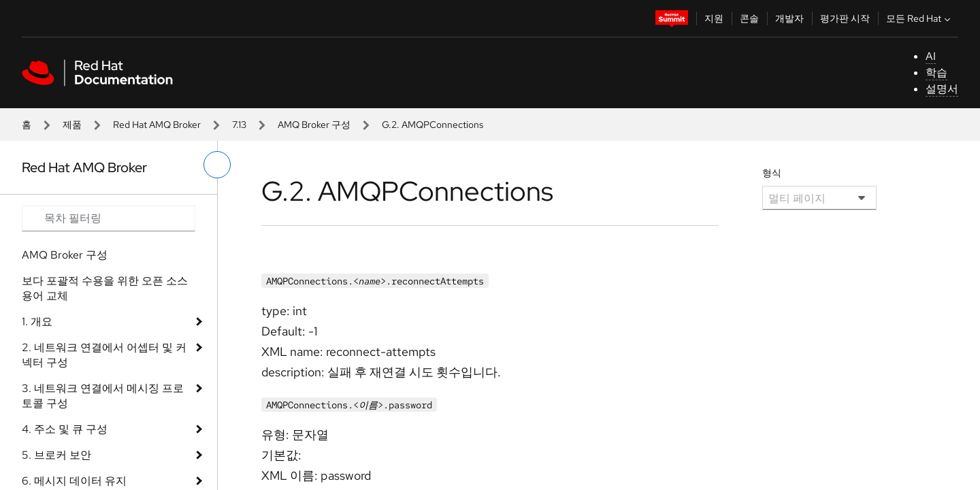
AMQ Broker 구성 (314, 125)
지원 (714, 18)
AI (931, 56)
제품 (72, 125)
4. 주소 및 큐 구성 (65, 429)
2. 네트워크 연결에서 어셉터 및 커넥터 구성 (104, 355)
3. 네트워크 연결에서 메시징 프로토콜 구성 (103, 396)
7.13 (239, 125)
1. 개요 (37, 322)
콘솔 (749, 18)
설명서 (942, 89)
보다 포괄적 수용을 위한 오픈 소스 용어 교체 (105, 288)
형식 (772, 173)
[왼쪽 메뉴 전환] (217, 165)
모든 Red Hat (920, 18)
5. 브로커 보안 (56, 455)
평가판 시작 (845, 18)
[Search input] (109, 218)
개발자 (789, 18)
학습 (936, 72)
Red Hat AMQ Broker (157, 125)
